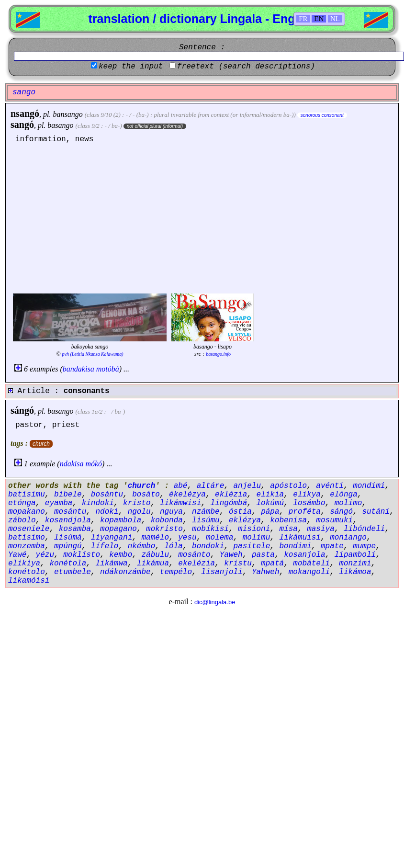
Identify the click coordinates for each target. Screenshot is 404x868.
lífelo (105, 546)
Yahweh (266, 572)
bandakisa (79, 369)
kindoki (98, 503)
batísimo (27, 538)
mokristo (164, 529)
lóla (173, 546)
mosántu (70, 512)
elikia (270, 495)
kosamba (75, 529)
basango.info (218, 354)
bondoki (208, 546)
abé (181, 486)
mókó (94, 464)
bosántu (107, 495)
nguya (171, 512)
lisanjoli (222, 572)
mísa (289, 529)
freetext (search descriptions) (246, 67)
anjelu (247, 486)
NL (335, 19)
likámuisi (300, 538)
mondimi (369, 486)
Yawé (17, 555)
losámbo (309, 503)
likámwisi (180, 503)
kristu (238, 564)
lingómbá (229, 503)
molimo (348, 503)
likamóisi (29, 581)
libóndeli (364, 529)
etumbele (73, 572)
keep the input (131, 67)
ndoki (107, 512)
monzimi (355, 564)
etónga (22, 503)
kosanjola (304, 555)
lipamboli (355, 555)
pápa (270, 512)
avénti (330, 486)
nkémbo (142, 546)
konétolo (27, 572)
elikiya (24, 564)
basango (60, 125)
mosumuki (334, 520)
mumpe (364, 546)
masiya (321, 529)
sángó (22, 410)
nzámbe (206, 512)
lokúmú (270, 503)
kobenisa (288, 520)
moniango (348, 538)
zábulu (155, 555)
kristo (137, 503)
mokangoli (309, 572)
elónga (344, 495)
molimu (257, 538)
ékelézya (187, 495)
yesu (187, 538)
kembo (121, 555)
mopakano (27, 512)
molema (220, 538)
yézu (45, 555)
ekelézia (196, 564)
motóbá (108, 369)
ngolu (139, 512)
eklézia (231, 495)
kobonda (167, 520)
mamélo (155, 538)
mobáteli (311, 564)
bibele (68, 495)
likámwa (111, 564)
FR (303, 19)
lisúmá (68, 538)
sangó (22, 124)
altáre (211, 486)
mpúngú (68, 546)
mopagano (118, 529)
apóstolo (288, 486)
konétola (68, 564)
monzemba (27, 546)
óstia (240, 512)
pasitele (252, 546)
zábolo (22, 520)
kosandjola (68, 520)
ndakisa (72, 464)
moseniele (29, 529)
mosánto (194, 555)
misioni (254, 529)
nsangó (25, 113)
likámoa (355, 572)
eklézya (245, 520)
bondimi (296, 546)
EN (319, 19)
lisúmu (206, 520)
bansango (67, 114)
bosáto (146, 495)
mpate (332, 546)
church (41, 444)
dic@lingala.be (215, 602)
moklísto (82, 555)
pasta (263, 555)
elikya (307, 495)
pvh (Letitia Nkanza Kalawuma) (93, 354)
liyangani (112, 538)
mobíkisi (210, 529)
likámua (153, 564)
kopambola (121, 520)
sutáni (376, 512)
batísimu (27, 495)
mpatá (272, 564)
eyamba (59, 503)
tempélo (176, 572)
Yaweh (231, 555)
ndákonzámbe (125, 572)
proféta (305, 512)
